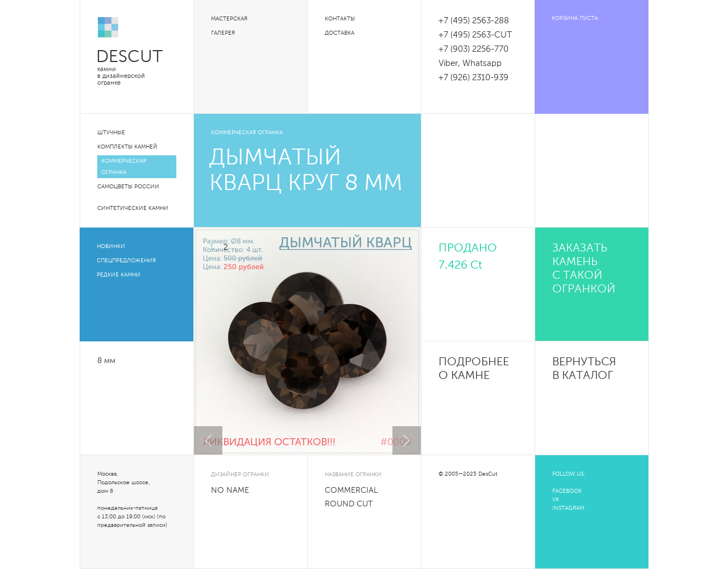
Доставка (340, 33)
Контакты (340, 19)
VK (556, 500)
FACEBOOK (567, 491)
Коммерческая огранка (124, 167)
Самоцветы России (128, 187)
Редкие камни (119, 275)
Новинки (111, 246)
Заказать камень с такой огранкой (584, 269)
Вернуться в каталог (584, 369)
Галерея (223, 33)
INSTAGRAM (568, 508)
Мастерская (229, 19)
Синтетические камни (133, 208)
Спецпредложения (126, 261)
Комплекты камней (127, 147)
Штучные (111, 133)
